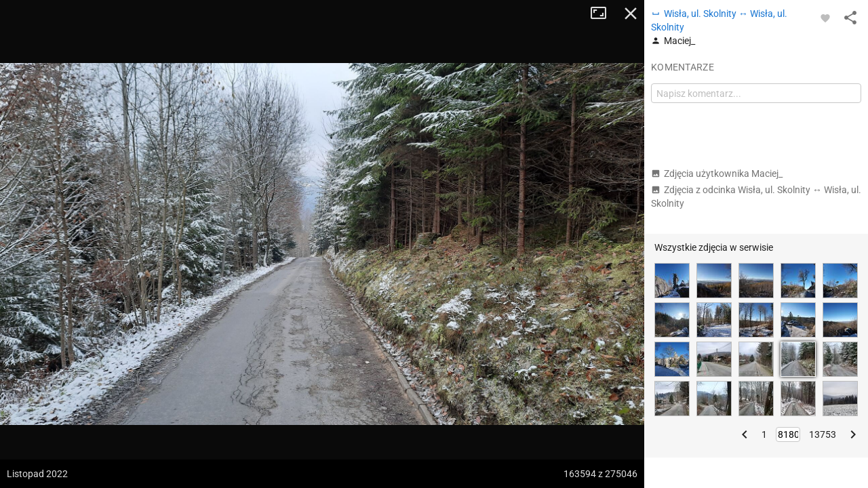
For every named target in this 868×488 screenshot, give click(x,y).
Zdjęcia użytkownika (717, 174)
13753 (823, 434)
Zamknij (631, 14)
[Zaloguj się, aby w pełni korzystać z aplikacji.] (825, 18)
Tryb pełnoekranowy (604, 14)
